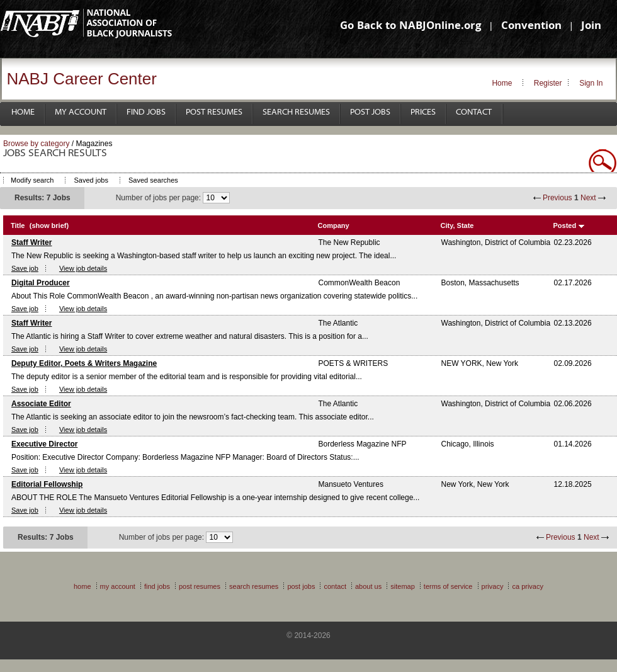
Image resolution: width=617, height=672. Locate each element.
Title (18, 225)
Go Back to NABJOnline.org (410, 27)
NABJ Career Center (82, 79)
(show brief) (49, 225)
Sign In (591, 83)
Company (334, 225)
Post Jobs (370, 112)
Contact (474, 112)
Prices (423, 112)
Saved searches (153, 180)
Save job (25, 268)
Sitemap (403, 586)
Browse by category (36, 144)
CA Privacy (528, 586)
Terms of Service (448, 586)
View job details (83, 268)
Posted (565, 225)
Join (591, 27)
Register (548, 83)
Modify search (32, 180)
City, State (457, 225)
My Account (81, 112)
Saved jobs (91, 180)
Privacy (493, 586)
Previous (558, 198)
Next (588, 198)
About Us (368, 586)
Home (502, 83)
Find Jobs (146, 112)
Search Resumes (296, 112)
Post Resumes (214, 112)
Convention (531, 27)
